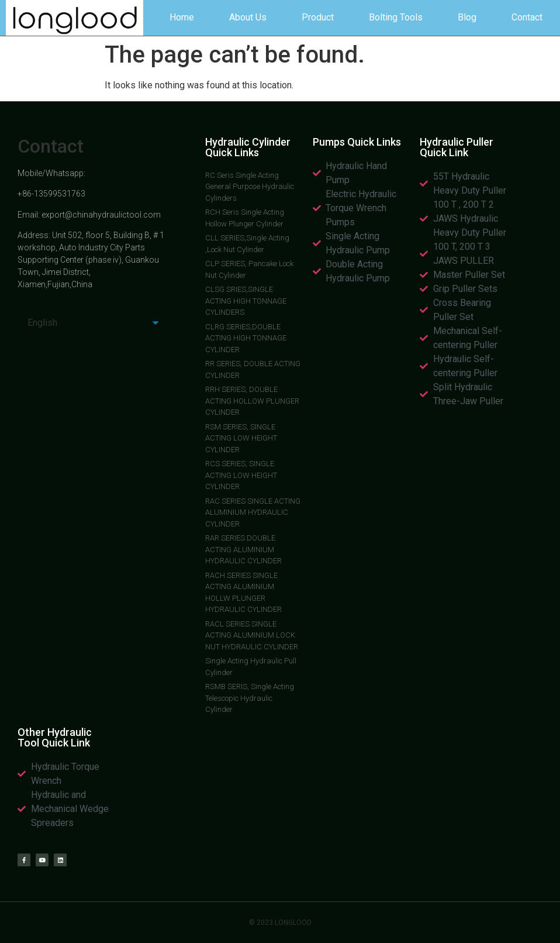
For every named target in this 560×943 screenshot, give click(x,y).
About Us (248, 17)
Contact (527, 17)
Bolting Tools (396, 17)
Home (182, 17)
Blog (467, 17)
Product (318, 17)
